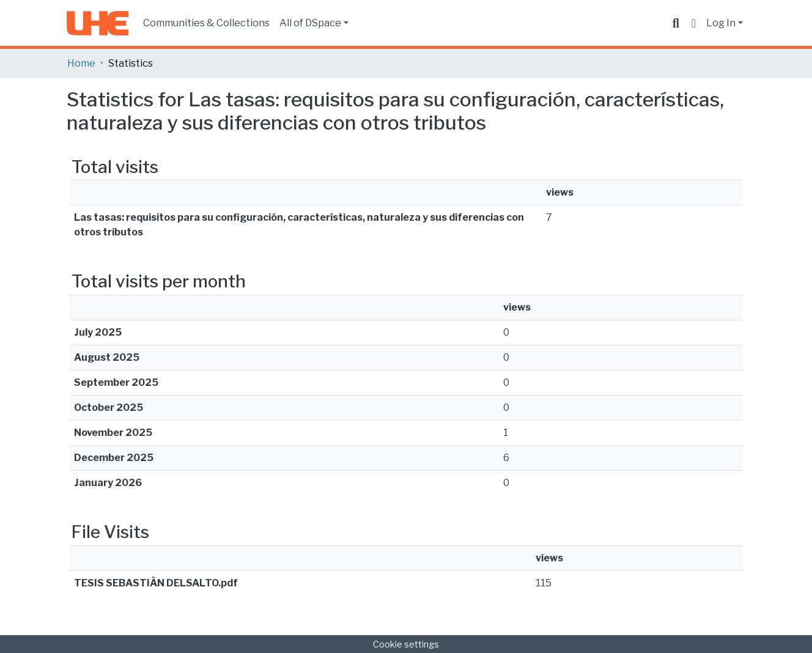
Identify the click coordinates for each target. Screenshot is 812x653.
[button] (694, 23)
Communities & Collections (206, 23)
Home (81, 63)
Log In (721, 23)
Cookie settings (406, 644)
